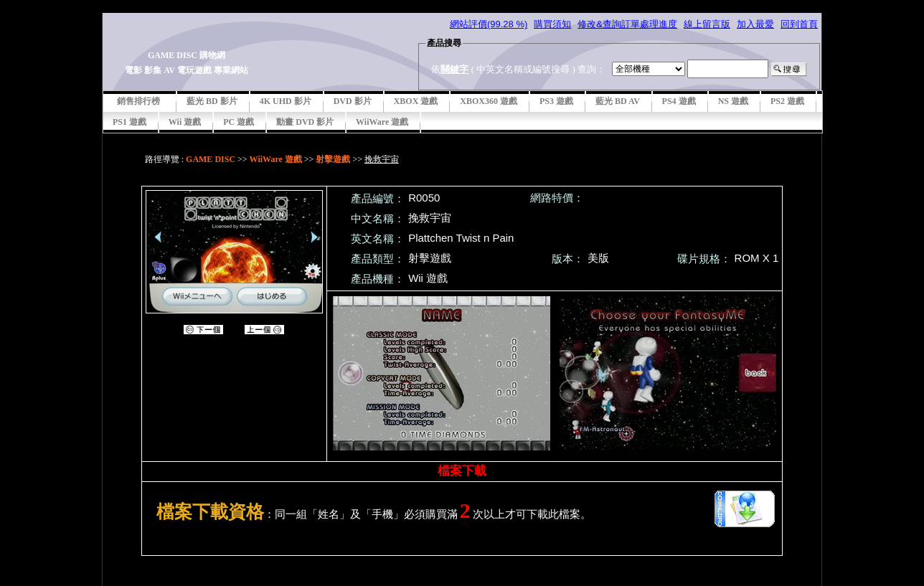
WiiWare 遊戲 (382, 122)
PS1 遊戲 (129, 122)
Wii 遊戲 (185, 122)
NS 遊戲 (733, 101)
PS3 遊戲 (556, 101)
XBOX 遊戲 (416, 101)
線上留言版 (707, 24)
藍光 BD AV (618, 101)
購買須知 (552, 24)
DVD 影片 (353, 101)
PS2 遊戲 (787, 101)
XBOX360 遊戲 (489, 101)
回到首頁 (799, 24)
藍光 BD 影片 (212, 101)
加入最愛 (755, 24)
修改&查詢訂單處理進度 (627, 24)
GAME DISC (211, 159)
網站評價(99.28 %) (489, 24)
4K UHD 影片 (286, 101)
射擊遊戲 (333, 159)
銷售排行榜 (138, 101)
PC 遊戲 (239, 122)
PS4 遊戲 (679, 101)
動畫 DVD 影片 (305, 122)
